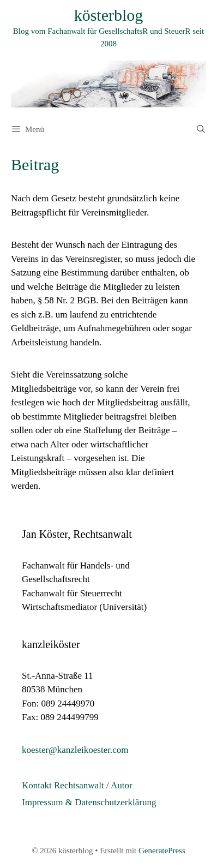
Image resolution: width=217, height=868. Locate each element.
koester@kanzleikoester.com (75, 750)
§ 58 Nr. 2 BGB (67, 300)
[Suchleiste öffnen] (201, 129)
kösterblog (109, 15)
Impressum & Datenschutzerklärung (89, 802)
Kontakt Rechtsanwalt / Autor (77, 785)
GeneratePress (162, 851)
